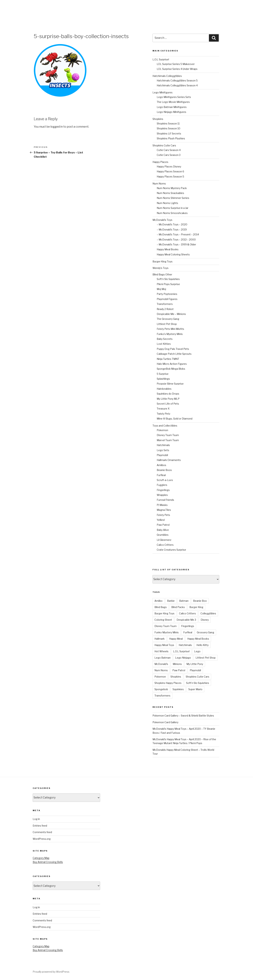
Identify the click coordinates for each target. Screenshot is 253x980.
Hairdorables (164, 389)
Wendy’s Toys (160, 268)
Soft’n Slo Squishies (168, 279)
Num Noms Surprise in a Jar (173, 208)
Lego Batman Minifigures (172, 107)
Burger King (196, 607)
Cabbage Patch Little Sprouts (174, 354)
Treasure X (163, 409)
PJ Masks (162, 505)
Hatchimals (163, 445)
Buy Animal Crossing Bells (48, 862)
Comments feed (42, 832)
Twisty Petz (163, 414)
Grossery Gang (205, 632)
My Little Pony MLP (168, 399)
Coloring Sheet (163, 620)
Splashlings (163, 379)
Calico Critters (165, 545)
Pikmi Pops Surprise (168, 284)
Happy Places (160, 162)
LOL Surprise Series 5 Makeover (176, 64)
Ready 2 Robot (165, 309)
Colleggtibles (208, 613)
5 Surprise (163, 374)
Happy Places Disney (169, 166)
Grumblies (163, 535)
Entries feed (40, 826)
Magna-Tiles (164, 510)
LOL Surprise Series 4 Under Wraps (177, 69)
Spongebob (161, 689)
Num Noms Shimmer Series (173, 198)
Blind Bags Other (162, 274)
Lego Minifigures (163, 92)
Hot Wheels (161, 651)
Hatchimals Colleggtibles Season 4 (177, 85)
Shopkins (158, 119)
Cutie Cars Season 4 (169, 150)
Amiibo (158, 601)
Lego (197, 651)
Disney (205, 620)
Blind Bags (161, 607)
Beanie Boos (164, 470)
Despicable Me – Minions (171, 314)
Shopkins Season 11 (168, 123)
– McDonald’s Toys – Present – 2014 (178, 234)
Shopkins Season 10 (168, 128)
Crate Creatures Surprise (171, 550)
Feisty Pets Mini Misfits (170, 329)
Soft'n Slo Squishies (198, 683)
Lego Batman (163, 658)
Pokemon (162, 430)
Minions (177, 664)
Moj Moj (161, 289)
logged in (57, 127)
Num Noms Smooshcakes (172, 213)
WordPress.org (42, 839)
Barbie (171, 601)
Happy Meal (176, 639)
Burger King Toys (163, 261)
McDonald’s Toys (162, 220)
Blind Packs (178, 607)
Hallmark (160, 639)
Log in (36, 819)
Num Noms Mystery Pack (172, 188)
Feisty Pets (163, 515)
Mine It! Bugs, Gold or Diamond (175, 419)
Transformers (165, 304)
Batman (184, 601)
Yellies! (161, 520)
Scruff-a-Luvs (165, 480)
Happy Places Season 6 (170, 171)
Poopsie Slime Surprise (170, 384)
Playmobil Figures (167, 299)
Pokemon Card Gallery (165, 722)
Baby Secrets (165, 339)
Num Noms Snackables (170, 193)
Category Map (41, 858)
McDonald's (161, 664)
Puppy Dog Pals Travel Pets (173, 349)
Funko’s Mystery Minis (170, 334)
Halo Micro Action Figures (172, 364)
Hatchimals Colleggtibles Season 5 (177, 80)
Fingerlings (163, 490)
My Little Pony (195, 664)
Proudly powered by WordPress (51, 972)
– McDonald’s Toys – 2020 (172, 224)
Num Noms (159, 184)
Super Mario (195, 689)
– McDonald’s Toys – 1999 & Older (176, 244)
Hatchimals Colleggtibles (167, 76)
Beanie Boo (200, 601)
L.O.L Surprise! (161, 59)
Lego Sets (163, 450)
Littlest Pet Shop (167, 324)
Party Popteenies (167, 294)
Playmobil (162, 455)
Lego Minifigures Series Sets (174, 97)
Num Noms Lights (167, 203)
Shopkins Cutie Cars (164, 145)
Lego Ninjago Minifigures (171, 112)
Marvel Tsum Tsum (168, 440)
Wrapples (162, 495)
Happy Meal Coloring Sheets (173, 254)
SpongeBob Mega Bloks (171, 369)
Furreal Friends (165, 500)
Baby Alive (163, 530)
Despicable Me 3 (186, 620)
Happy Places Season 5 (170, 176)
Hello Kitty (202, 645)
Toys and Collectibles (165, 426)
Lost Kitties (164, 344)
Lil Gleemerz (164, 540)
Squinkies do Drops (168, 394)
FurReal (161, 475)
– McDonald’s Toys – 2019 (172, 230)
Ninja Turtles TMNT (168, 359)
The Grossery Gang (168, 319)
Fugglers (162, 485)
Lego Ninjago (183, 658)
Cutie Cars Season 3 (169, 155)
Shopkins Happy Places (168, 683)
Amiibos (161, 465)
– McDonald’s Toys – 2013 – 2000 (176, 240)
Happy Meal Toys (164, 645)
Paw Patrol (163, 525)
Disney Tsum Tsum (168, 435)
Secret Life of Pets (168, 404)
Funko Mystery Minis (167, 632)
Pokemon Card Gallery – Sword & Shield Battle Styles (183, 716)
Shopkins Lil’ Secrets (169, 133)
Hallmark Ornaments (169, 460)
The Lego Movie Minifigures (173, 102)
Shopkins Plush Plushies (171, 138)
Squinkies (178, 689)
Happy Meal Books (168, 249)
